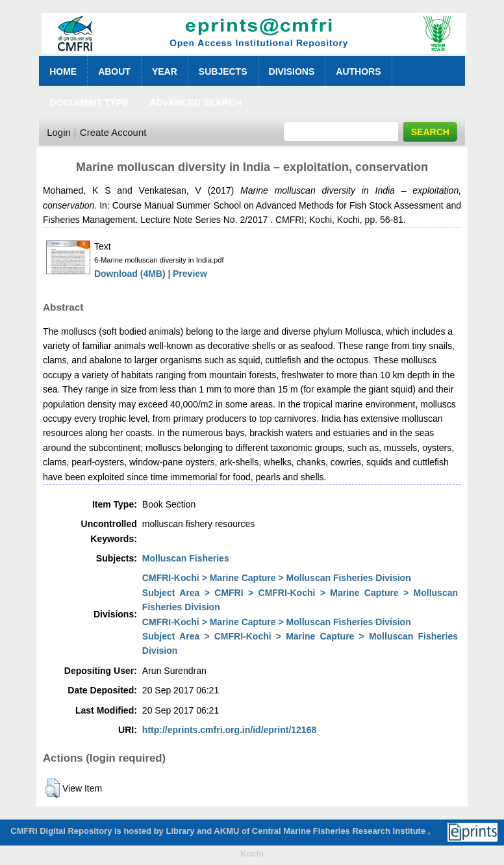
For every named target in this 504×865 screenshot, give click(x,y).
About (114, 71)
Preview (190, 274)
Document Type (89, 103)
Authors (358, 71)
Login (59, 132)
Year (165, 71)
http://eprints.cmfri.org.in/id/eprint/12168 (229, 730)
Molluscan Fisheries (186, 558)
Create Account (113, 132)
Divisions (292, 71)
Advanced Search (195, 103)
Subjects (223, 71)
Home (63, 71)
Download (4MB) (130, 274)
